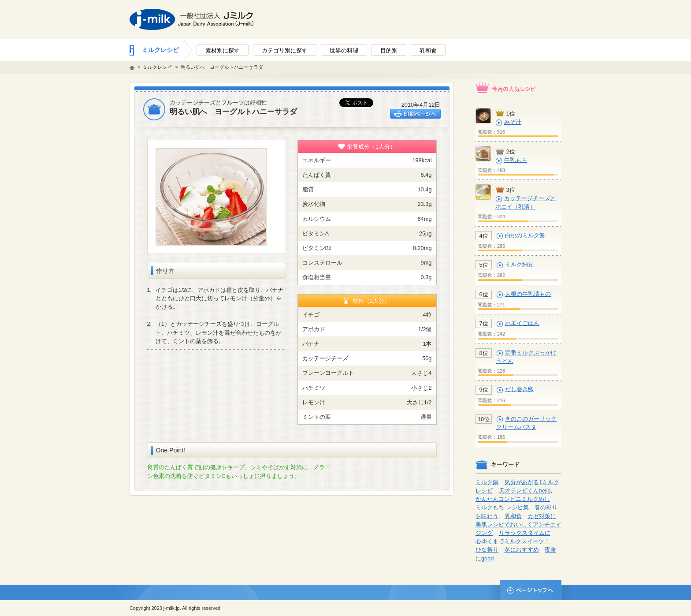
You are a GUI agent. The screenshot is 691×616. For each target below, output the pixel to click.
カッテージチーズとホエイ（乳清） (526, 202)
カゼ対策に (542, 516)
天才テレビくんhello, (526, 491)
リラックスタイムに (525, 533)
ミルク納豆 (519, 264)
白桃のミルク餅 (525, 235)
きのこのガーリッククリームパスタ (526, 423)
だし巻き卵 (519, 389)
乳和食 (513, 516)
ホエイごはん (522, 323)
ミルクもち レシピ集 (502, 507)
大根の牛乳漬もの (528, 294)
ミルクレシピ (160, 50)
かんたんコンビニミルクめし (513, 499)
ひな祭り (487, 550)
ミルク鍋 (487, 482)
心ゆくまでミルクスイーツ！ (513, 541)
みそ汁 (513, 122)
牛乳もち (516, 160)
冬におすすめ (522, 550)
